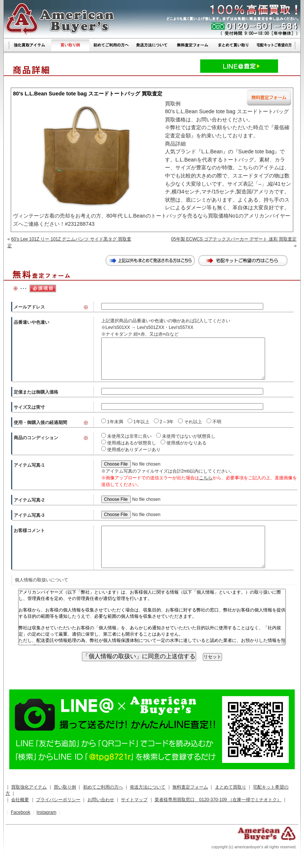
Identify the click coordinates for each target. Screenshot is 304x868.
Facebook (21, 812)
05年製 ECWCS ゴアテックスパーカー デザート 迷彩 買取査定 (234, 239)
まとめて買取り (231, 787)
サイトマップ (134, 800)
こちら (206, 478)
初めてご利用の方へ (103, 787)
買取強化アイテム (29, 787)
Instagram (47, 812)
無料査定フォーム (190, 787)
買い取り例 (65, 787)
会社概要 (20, 800)
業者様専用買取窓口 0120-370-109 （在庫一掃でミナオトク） (218, 800)
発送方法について (148, 787)
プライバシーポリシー (58, 800)
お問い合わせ (101, 800)
